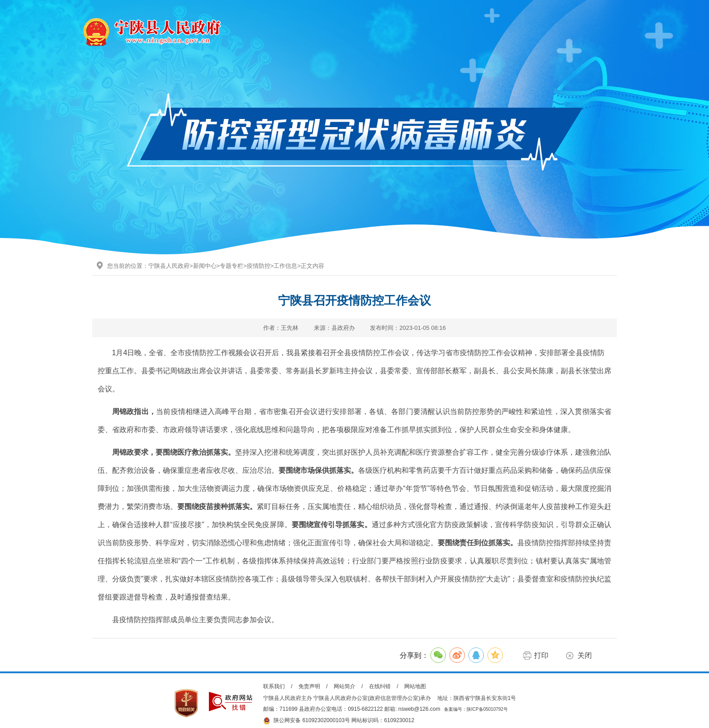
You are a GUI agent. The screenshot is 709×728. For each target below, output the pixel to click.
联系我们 (274, 686)
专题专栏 (232, 266)
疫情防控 (259, 266)
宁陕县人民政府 (169, 266)
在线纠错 (380, 686)
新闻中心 (205, 266)
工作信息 (285, 266)
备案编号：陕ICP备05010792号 (476, 709)
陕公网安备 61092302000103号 (307, 721)
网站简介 (345, 686)
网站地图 (415, 686)
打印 (541, 655)
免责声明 (309, 686)
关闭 (585, 655)
